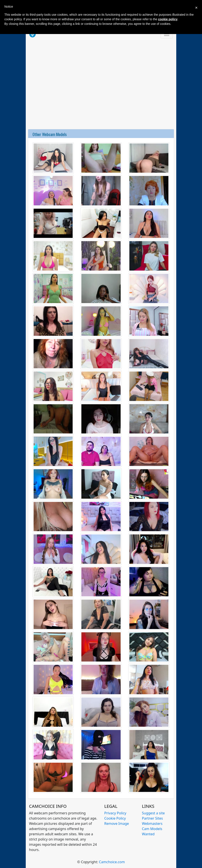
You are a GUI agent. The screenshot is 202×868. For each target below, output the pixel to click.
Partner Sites (152, 818)
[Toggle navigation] (167, 34)
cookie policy (168, 19)
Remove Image (117, 824)
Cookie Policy (115, 818)
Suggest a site (153, 813)
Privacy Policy (115, 813)
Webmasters (152, 824)
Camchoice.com (112, 862)
